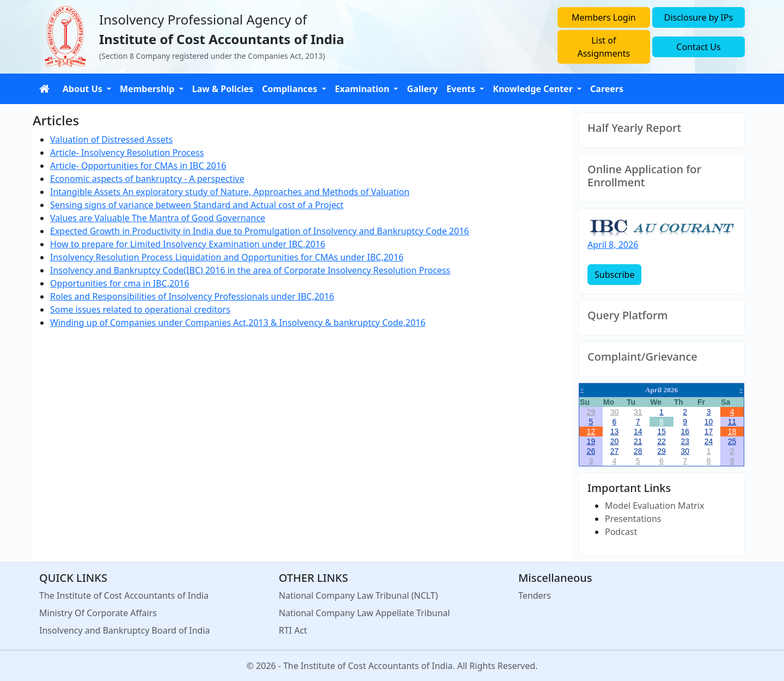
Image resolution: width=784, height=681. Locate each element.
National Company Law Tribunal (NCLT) (358, 595)
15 (661, 431)
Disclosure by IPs (699, 17)
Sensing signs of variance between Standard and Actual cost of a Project (197, 205)
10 (709, 422)
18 (732, 431)
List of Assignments (604, 47)
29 (591, 412)
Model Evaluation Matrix (654, 506)
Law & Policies (223, 89)
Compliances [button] (291, 89)
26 (591, 451)
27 (615, 451)
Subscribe (614, 275)
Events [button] (462, 89)
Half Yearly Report (634, 128)
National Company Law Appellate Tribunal (364, 613)
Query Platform (627, 315)
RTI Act (293, 630)
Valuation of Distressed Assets (111, 139)
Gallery (422, 89)
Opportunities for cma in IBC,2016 (120, 283)
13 (615, 431)
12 (591, 431)
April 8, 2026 (613, 245)
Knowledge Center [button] (534, 89)
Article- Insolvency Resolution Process (127, 153)
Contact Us (698, 47)
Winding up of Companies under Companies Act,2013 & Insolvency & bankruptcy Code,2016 (238, 323)
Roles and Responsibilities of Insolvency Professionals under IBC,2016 (192, 296)
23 (685, 441)
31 (638, 412)
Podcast (621, 532)
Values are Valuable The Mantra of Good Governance (158, 218)
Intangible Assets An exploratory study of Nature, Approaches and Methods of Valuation (230, 192)
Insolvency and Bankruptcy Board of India (125, 630)
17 (709, 431)
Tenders (535, 595)
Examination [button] (363, 89)
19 (591, 441)
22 (661, 441)
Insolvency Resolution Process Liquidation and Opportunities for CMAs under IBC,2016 (227, 257)
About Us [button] (84, 89)
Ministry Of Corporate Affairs (98, 613)
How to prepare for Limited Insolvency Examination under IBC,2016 (188, 244)
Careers (607, 89)
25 (732, 441)
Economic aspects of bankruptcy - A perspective (147, 179)
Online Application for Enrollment (644, 176)
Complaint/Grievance (642, 357)
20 (615, 441)
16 (685, 431)
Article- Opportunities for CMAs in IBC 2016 (138, 166)
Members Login (604, 17)
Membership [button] (148, 89)
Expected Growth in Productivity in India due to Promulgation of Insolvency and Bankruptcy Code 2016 (259, 231)
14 (638, 431)
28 (638, 451)
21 (638, 441)
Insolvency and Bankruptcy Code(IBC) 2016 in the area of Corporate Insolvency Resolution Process (250, 270)
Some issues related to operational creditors (140, 309)
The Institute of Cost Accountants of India (124, 595)
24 (709, 441)
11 (732, 422)
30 (615, 412)
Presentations (633, 519)
